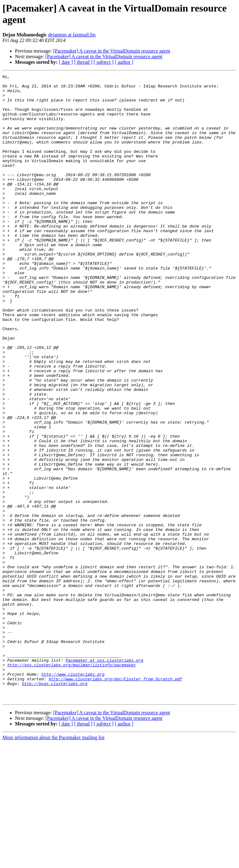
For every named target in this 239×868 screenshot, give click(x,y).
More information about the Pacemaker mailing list (54, 863)
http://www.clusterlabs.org (73, 795)
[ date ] (66, 62)
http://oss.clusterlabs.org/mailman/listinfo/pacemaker (72, 783)
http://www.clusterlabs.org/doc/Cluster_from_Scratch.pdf (115, 800)
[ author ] (124, 62)
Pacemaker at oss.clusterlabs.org (105, 778)
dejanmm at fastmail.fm (72, 35)
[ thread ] (83, 62)
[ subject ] (104, 62)
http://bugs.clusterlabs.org (55, 806)
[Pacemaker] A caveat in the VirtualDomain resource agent (112, 51)
